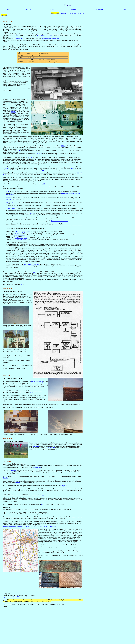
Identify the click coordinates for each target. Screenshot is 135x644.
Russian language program (23, 232)
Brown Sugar (10, 202)
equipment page (37, 467)
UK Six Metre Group (37, 382)
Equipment (29, 9)
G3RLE (63, 146)
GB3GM (5, 168)
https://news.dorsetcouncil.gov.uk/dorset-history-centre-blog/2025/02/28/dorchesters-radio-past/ (29, 526)
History (52, 9)
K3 (14, 476)
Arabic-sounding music (21, 238)
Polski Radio (30, 213)
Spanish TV (18, 233)
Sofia (8, 192)
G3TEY (30, 157)
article (43, 504)
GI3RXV (19, 151)
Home (8, 9)
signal (16, 36)
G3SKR (72, 168)
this (34, 272)
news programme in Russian (31, 264)
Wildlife (124, 9)
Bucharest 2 (10, 198)
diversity (5, 478)
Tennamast (14, 470)
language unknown (19, 235)
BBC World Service (19, 39)
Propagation (100, 9)
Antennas (74, 9)
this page (32, 393)
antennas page (19, 483)
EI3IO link (4, 15)
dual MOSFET (51, 448)
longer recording (20, 239)
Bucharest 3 (10, 199)
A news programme (12, 209)
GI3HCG (67, 151)
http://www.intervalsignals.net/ (50, 39)
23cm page (63, 486)
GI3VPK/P (38, 154)
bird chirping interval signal (44, 36)
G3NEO (13, 112)
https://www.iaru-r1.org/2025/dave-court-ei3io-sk (17, 597)
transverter (36, 446)
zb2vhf (43, 184)
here (43, 170)
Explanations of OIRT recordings (77, 13)
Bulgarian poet (65, 193)
